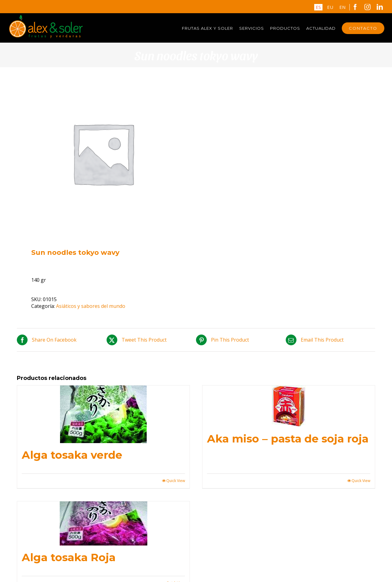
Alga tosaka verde (72, 455)
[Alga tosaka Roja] (103, 523)
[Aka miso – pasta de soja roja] (289, 406)
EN (342, 7)
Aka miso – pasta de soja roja (288, 439)
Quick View (176, 481)
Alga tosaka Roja (69, 557)
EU (330, 7)
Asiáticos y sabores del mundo (91, 306)
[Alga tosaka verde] (103, 414)
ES (318, 7)
